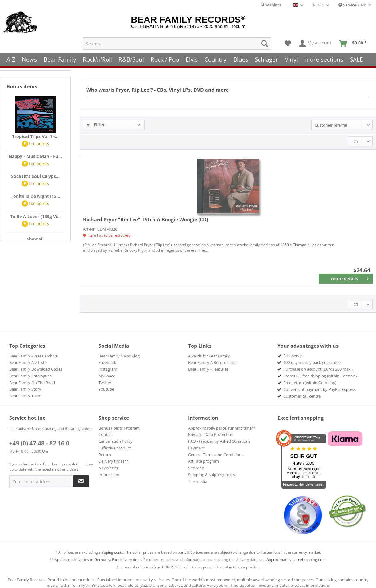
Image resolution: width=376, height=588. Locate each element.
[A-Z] (11, 58)
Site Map (196, 468)
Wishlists (271, 5)
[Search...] (177, 43)
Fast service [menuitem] (294, 356)
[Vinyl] (291, 58)
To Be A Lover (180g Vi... (35, 216)
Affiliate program (204, 461)
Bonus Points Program (119, 428)
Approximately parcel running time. (297, 560)
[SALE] (357, 58)
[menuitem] (177, 43)
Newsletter (109, 468)
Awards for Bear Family (209, 356)
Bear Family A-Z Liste (28, 362)
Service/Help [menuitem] (353, 5)
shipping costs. (111, 552)
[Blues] (241, 58)
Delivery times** (114, 461)
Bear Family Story (25, 389)
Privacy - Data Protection (211, 434)
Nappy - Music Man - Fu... (35, 156)
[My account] (315, 43)
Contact (106, 434)
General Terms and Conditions (216, 455)
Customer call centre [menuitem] (302, 396)
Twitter (105, 383)
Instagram (108, 369)
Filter (96, 125)
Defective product (115, 448)
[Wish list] (288, 43)
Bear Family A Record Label (213, 362)
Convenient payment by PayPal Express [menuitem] (320, 389)
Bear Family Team (25, 396)
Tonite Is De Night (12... (35, 196)
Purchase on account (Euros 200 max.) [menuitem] (318, 369)
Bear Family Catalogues (30, 376)
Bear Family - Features (208, 369)
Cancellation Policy (116, 441)
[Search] (265, 43)
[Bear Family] (60, 58)
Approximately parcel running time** (222, 428)
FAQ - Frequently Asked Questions (219, 441)
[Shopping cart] (355, 43)
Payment (196, 448)
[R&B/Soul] (131, 58)
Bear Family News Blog (119, 356)
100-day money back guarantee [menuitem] (312, 362)
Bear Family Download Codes (36, 369)
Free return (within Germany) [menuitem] (310, 383)
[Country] (215, 58)
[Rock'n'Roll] (97, 58)
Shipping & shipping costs (211, 475)
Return (105, 455)
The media (198, 481)
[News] (30, 58)
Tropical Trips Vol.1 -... (35, 136)
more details (350, 277)
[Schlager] (266, 58)
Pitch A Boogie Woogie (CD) (146, 220)
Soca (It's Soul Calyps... (35, 176)
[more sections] (324, 58)
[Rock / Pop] (165, 58)
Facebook (107, 362)
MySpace (107, 376)
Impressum (109, 475)
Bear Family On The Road (32, 383)
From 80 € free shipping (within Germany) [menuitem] (321, 376)
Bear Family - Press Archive (33, 356)
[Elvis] (192, 58)
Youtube (106, 389)
